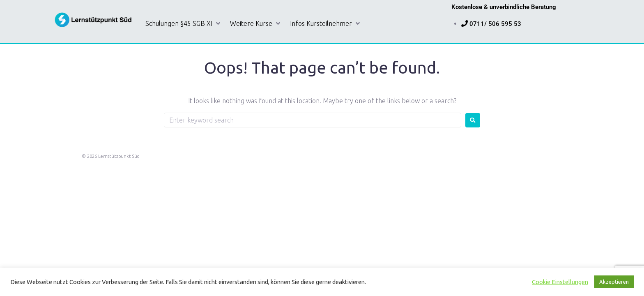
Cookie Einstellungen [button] (560, 282)
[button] (184, 24)
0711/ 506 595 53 (495, 24)
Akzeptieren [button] (614, 282)
